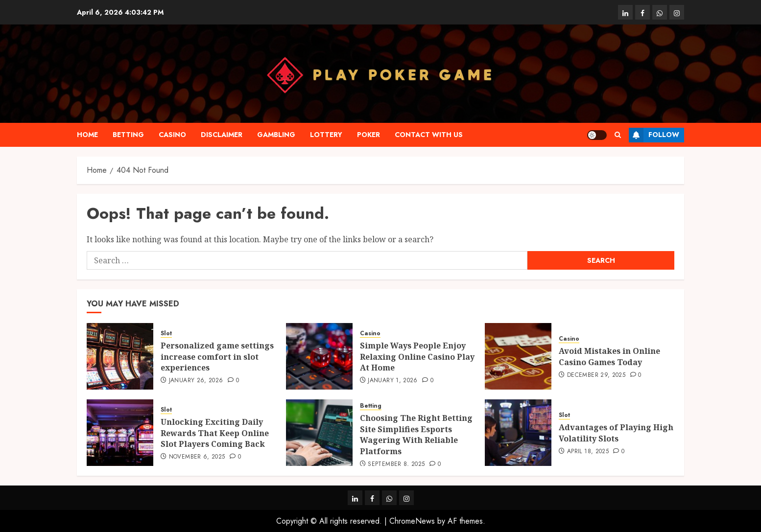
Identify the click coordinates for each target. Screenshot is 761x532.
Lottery (326, 135)
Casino (172, 135)
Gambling (276, 135)
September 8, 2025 (396, 464)
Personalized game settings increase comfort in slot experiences (217, 357)
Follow (654, 135)
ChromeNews (412, 521)
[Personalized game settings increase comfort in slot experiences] (120, 356)
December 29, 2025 (596, 375)
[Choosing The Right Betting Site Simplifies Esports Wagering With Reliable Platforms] (319, 433)
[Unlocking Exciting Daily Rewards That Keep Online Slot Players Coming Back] (120, 433)
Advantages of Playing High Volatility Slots (616, 433)
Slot (166, 334)
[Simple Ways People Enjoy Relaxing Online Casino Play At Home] (319, 356)
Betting (128, 135)
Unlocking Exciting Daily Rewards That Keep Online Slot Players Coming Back (215, 433)
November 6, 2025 (197, 457)
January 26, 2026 (196, 381)
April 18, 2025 (588, 452)
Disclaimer (222, 135)
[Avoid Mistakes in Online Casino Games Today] (518, 356)
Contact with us (429, 135)
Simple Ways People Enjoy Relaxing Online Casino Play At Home (417, 357)
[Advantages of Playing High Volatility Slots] (518, 433)
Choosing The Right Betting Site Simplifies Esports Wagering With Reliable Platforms (416, 434)
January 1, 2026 (392, 381)
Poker (369, 135)
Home (87, 135)
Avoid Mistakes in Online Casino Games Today (609, 356)
